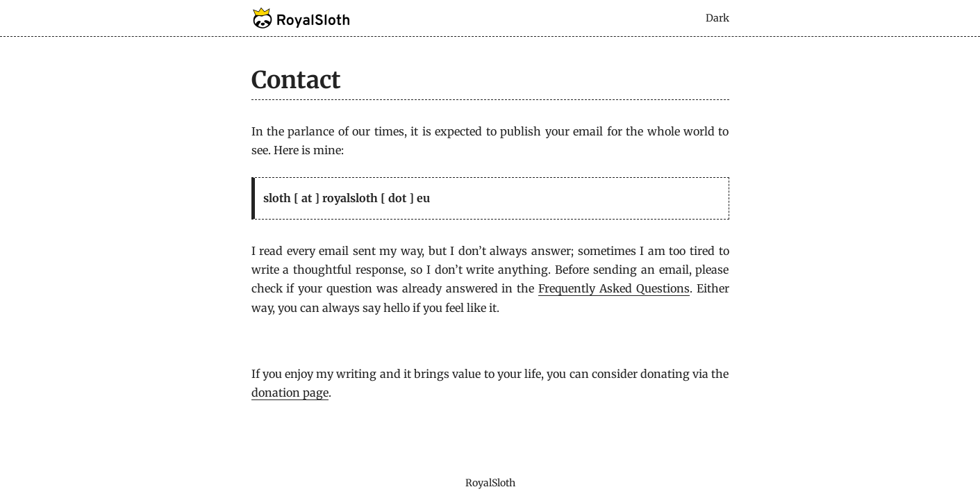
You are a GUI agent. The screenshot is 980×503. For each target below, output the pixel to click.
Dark (717, 18)
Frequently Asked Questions (614, 288)
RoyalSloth (490, 483)
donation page (290, 393)
